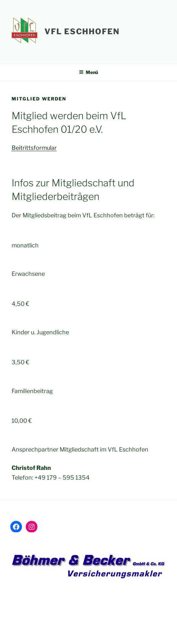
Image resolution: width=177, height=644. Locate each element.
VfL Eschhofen (82, 31)
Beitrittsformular (34, 148)
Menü (88, 72)
